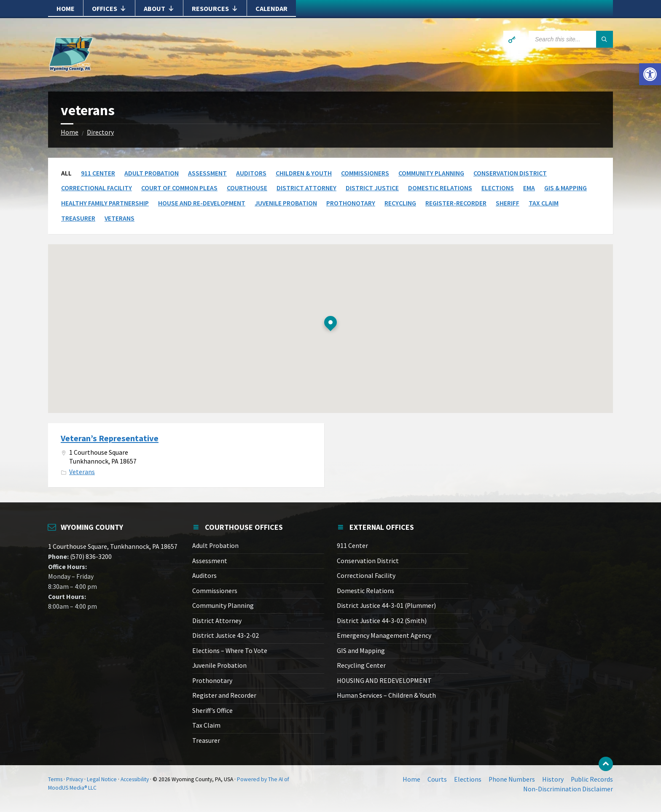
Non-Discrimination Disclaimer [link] (568, 789)
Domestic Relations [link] (440, 188)
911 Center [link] (98, 173)
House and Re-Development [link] (202, 203)
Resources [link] (215, 8)
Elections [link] (498, 188)
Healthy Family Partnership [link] (105, 203)
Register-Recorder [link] (456, 203)
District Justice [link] (372, 188)
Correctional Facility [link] (97, 188)
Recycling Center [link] (361, 665)
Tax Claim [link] (544, 203)
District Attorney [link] (306, 188)
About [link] (159, 8)
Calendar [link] (271, 8)
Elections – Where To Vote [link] (230, 651)
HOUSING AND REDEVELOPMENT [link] (384, 681)
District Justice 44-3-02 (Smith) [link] (382, 621)
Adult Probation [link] (152, 173)
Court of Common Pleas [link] (179, 188)
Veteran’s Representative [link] (110, 438)
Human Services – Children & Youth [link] (386, 695)
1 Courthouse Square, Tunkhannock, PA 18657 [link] (113, 546)
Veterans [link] (120, 218)
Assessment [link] (207, 173)
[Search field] (571, 39)
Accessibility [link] (135, 779)
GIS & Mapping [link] (566, 188)
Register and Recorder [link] (224, 695)
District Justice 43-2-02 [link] (226, 635)
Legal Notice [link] (102, 779)
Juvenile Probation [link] (286, 203)
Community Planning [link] (431, 173)
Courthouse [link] (247, 188)
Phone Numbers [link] (512, 779)
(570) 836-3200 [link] (90, 557)
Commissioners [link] (365, 173)
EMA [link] (529, 188)
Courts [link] (437, 779)
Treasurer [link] (78, 218)
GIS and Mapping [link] (361, 651)
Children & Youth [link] (304, 173)
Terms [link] (55, 779)
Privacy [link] (75, 779)
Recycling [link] (400, 203)
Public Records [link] (592, 779)
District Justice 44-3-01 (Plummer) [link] (386, 606)
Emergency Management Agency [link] (384, 635)
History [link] (553, 779)
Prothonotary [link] (351, 203)
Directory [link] (100, 132)
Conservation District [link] (510, 173)
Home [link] (66, 8)
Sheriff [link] (508, 203)
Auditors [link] (251, 173)
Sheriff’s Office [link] (212, 711)
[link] (650, 74)
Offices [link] (109, 8)
